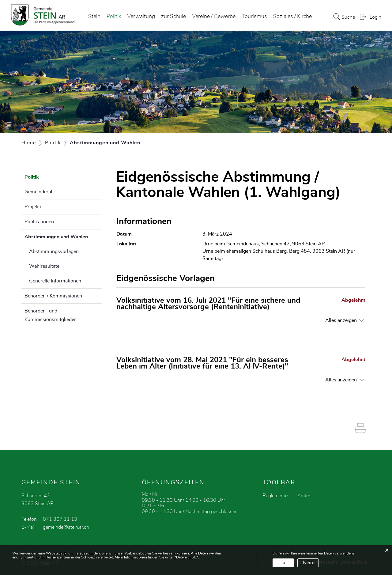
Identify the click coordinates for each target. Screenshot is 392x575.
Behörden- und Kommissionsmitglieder (50, 315)
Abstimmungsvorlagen (54, 252)
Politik (114, 17)
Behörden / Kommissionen (53, 296)
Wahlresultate (44, 266)
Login (375, 17)
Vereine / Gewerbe (214, 17)
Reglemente (275, 496)
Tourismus (254, 17)
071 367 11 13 (60, 519)
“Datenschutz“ (186, 557)
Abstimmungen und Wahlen (63, 236)
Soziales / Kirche (292, 17)
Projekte (33, 207)
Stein (94, 17)
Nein (308, 563)
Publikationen (39, 222)
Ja (283, 563)
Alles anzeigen (341, 320)
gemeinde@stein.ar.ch (66, 527)
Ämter (304, 496)
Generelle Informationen (55, 281)
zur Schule (173, 17)
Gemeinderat (38, 192)
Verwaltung (141, 17)
